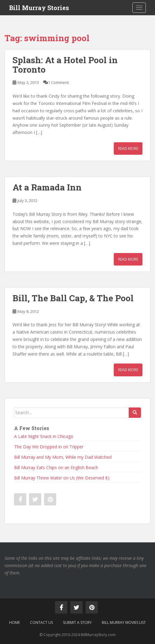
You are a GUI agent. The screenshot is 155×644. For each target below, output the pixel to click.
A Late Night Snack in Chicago (44, 436)
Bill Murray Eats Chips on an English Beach (56, 467)
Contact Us (41, 622)
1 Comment (58, 82)
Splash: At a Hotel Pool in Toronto (65, 65)
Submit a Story (77, 622)
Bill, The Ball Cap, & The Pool (73, 298)
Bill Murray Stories (39, 8)
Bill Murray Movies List (124, 622)
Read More (128, 148)
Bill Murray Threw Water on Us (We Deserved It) (62, 478)
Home (15, 622)
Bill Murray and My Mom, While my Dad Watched (63, 457)
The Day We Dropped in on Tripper (49, 447)
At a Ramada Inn (47, 187)
